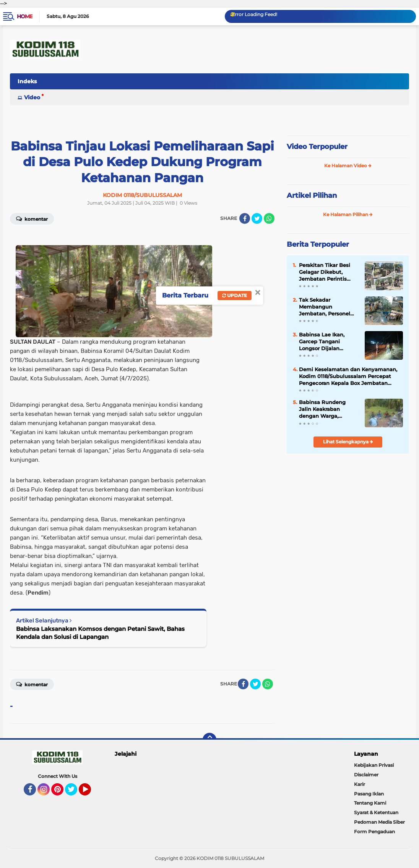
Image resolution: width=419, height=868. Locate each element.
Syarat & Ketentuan (376, 812)
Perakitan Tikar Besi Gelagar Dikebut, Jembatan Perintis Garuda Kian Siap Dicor (329, 272)
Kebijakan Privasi (374, 765)
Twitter (75, 793)
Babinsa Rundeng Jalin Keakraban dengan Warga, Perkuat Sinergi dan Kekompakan (325, 409)
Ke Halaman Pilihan (348, 214)
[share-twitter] (257, 218)
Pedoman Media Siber (379, 822)
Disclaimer (366, 775)
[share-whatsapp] (269, 218)
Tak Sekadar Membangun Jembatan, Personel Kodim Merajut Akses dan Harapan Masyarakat (326, 307)
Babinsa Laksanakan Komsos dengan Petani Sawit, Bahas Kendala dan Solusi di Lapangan (100, 633)
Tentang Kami (370, 803)
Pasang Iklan (369, 794)
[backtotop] (209, 740)
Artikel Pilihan (312, 196)
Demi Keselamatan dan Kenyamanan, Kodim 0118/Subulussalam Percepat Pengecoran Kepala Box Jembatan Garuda (348, 377)
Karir (360, 784)
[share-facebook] (245, 218)
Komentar (32, 684)
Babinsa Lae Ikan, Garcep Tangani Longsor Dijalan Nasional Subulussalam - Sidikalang (322, 342)
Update (235, 295)
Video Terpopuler (317, 147)
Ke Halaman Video (348, 166)
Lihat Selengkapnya (348, 442)
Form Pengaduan (374, 832)
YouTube (90, 793)
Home (25, 16)
